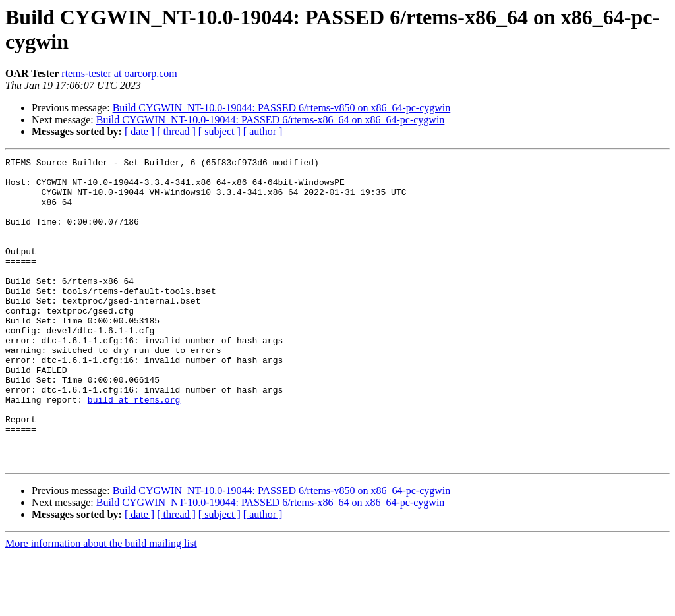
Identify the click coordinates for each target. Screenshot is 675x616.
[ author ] (263, 131)
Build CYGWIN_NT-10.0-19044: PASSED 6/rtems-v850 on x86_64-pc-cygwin (282, 108)
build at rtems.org (134, 449)
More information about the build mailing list (101, 604)
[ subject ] (220, 131)
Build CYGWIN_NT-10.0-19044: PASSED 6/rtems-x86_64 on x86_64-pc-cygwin (271, 120)
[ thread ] (176, 131)
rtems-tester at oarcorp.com (119, 73)
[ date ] (139, 131)
